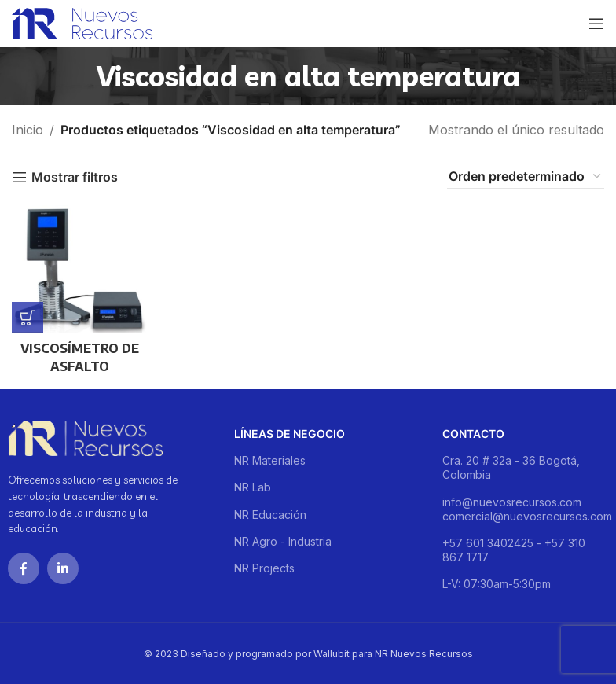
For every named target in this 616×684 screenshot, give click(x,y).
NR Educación (270, 515)
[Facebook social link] (24, 568)
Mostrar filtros (75, 177)
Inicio (27, 130)
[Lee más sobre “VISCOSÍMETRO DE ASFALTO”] (27, 318)
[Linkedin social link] (63, 568)
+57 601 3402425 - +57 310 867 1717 (514, 550)
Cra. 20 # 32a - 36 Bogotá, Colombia (511, 467)
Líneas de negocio (290, 434)
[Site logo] (82, 22)
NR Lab (253, 487)
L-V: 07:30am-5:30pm (497, 584)
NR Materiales (270, 460)
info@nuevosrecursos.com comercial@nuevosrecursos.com (525, 509)
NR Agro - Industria (283, 541)
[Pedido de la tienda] (526, 177)
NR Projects (264, 568)
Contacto (473, 434)
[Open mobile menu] (596, 24)
